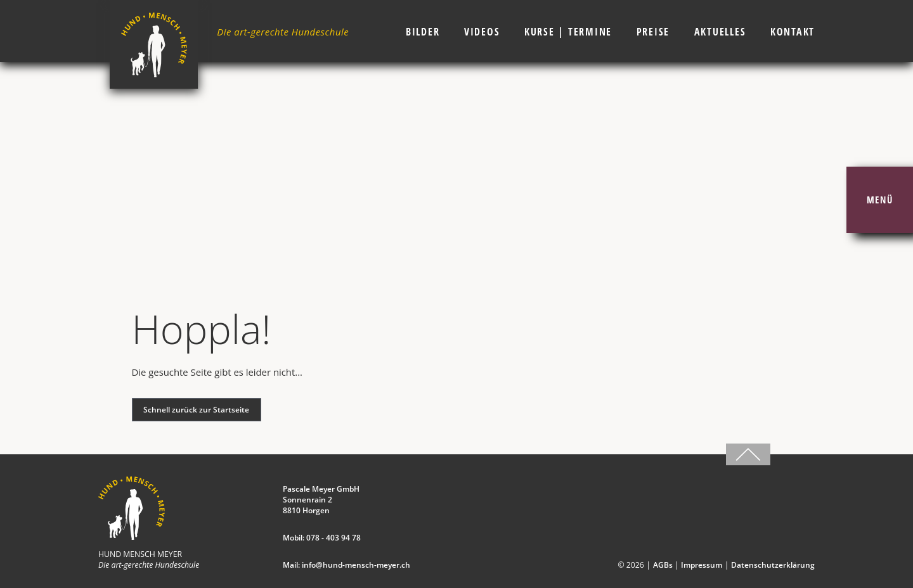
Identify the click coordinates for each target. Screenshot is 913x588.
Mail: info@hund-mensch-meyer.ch (346, 565)
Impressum (702, 565)
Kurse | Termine (568, 32)
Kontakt (793, 32)
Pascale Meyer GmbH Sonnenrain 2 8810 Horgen (321, 500)
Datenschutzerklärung (773, 565)
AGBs (663, 565)
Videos (482, 32)
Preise (653, 32)
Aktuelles (720, 32)
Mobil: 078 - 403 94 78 (322, 538)
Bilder (423, 32)
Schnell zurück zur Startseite (196, 410)
